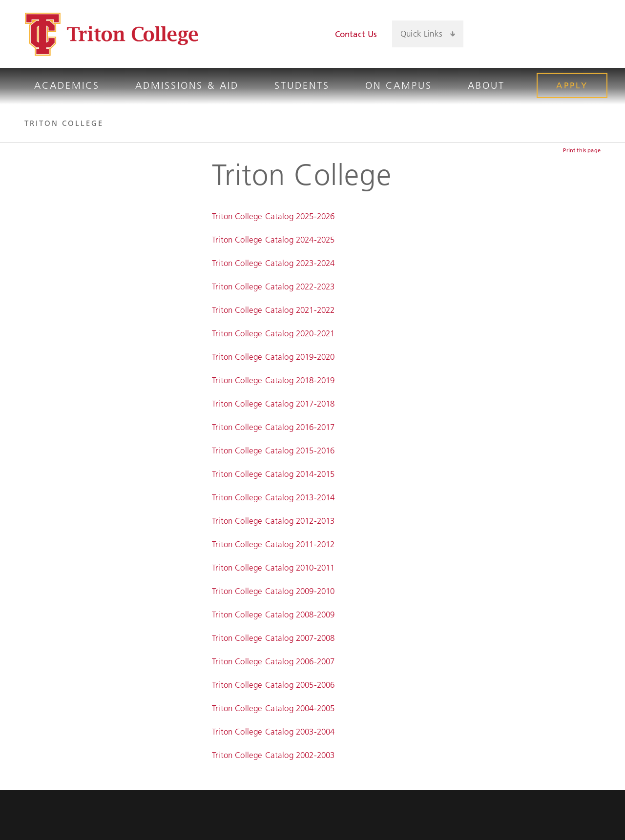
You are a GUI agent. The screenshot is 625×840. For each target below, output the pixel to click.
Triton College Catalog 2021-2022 (273, 310)
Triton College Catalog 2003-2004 (273, 732)
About (486, 85)
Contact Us (356, 34)
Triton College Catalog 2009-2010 (273, 591)
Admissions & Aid (187, 85)
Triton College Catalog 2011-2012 (273, 544)
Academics (67, 85)
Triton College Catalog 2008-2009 (273, 615)
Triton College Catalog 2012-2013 (273, 521)
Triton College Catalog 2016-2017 (273, 427)
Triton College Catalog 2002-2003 (273, 755)
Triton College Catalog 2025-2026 (273, 216)
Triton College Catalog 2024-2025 (273, 240)
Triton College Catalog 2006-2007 (273, 661)
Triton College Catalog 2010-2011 (273, 568)
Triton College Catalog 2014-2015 (273, 474)
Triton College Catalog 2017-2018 (273, 404)
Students (302, 85)
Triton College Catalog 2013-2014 (273, 497)
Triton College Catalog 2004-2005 (273, 708)
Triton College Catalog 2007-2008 (273, 638)
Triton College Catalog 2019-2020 (273, 357)
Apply (572, 85)
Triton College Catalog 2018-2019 (273, 380)
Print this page (582, 150)
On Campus (399, 85)
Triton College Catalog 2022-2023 (273, 287)
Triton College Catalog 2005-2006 (273, 685)
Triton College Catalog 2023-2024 (273, 263)
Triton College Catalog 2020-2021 (273, 333)
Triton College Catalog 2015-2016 (273, 451)
